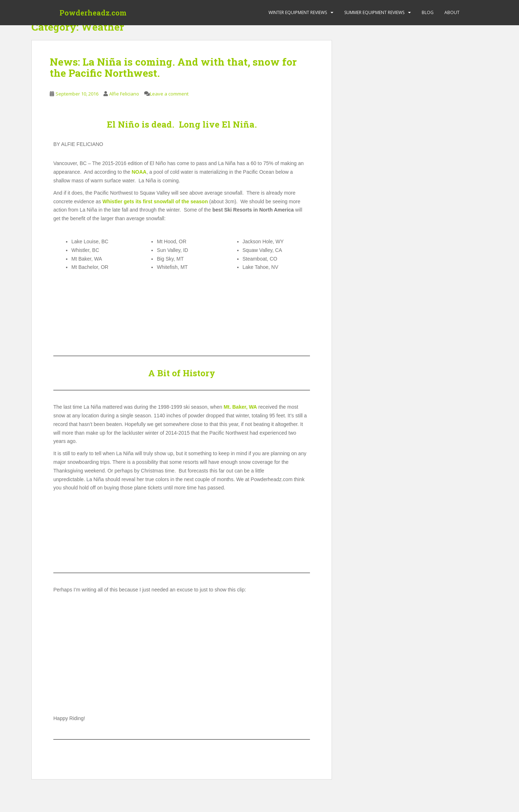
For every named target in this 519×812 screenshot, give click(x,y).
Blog (428, 12)
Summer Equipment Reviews (374, 12)
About (452, 12)
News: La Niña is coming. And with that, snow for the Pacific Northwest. (173, 67)
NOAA (139, 172)
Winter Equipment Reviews (298, 12)
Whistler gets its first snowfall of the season (155, 201)
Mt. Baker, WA (240, 407)
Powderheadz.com (93, 13)
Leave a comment (169, 94)
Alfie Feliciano (124, 94)
